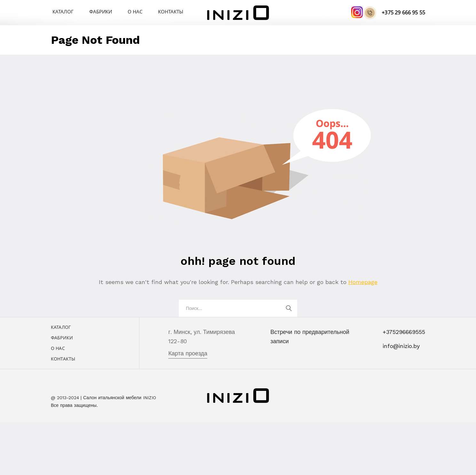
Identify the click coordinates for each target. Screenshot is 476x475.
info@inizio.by (401, 346)
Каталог (61, 11)
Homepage (363, 282)
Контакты (156, 11)
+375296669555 (404, 332)
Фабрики (94, 11)
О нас (125, 11)
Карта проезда (188, 353)
